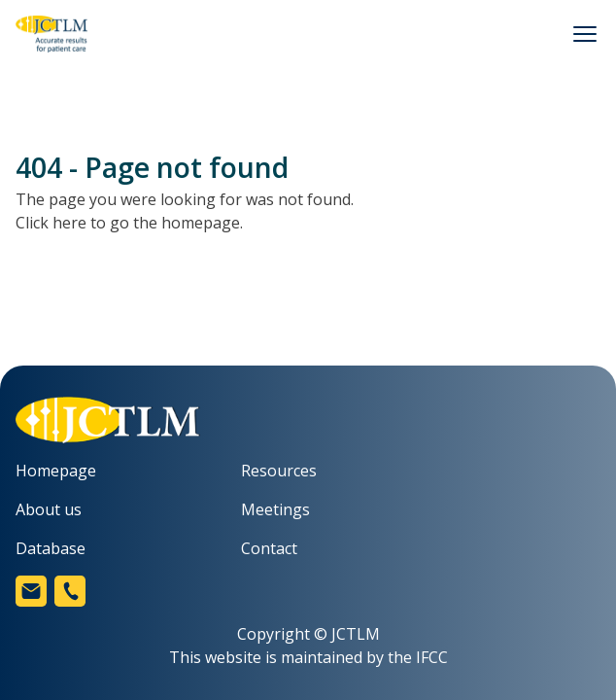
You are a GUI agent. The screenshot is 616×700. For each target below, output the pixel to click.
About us (49, 509)
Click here (51, 223)
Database (51, 548)
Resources (279, 471)
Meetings (275, 509)
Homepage (56, 471)
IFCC (432, 657)
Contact (269, 548)
